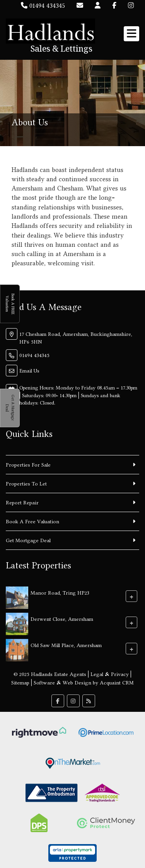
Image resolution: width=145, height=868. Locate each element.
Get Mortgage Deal (28, 540)
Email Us (29, 371)
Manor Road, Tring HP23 (60, 592)
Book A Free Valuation (32, 521)
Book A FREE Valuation (10, 304)
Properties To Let (26, 484)
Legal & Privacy (110, 674)
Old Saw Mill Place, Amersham (66, 645)
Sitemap (20, 683)
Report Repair (22, 502)
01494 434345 (43, 5)
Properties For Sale (28, 465)
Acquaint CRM (117, 683)
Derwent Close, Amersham (62, 619)
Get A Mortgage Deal (10, 408)
